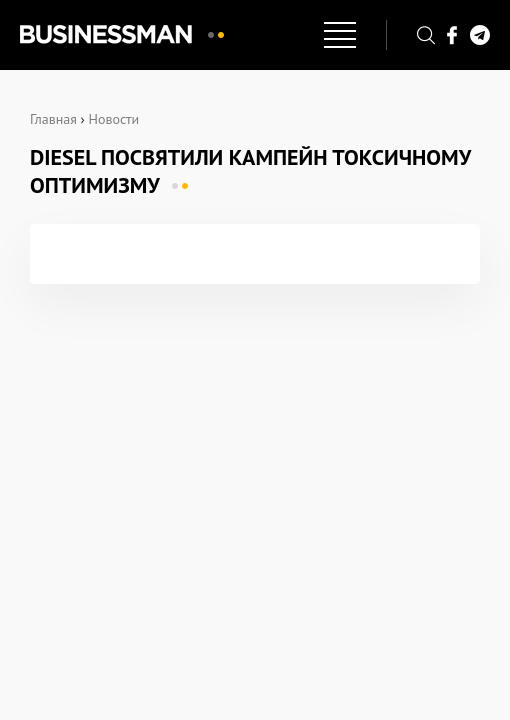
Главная (53, 119)
